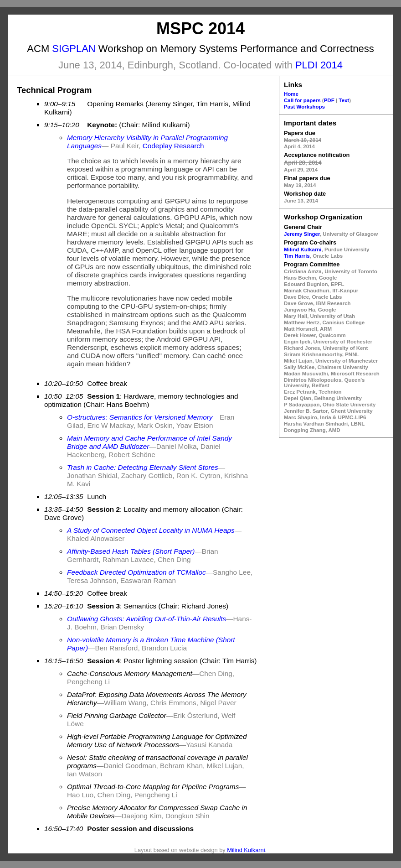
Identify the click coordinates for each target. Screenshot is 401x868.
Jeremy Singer (302, 234)
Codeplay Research (173, 146)
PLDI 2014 (319, 65)
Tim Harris (297, 256)
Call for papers (302, 100)
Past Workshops (304, 107)
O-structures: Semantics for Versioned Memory (140, 417)
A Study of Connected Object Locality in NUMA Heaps (151, 530)
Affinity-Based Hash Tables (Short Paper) (131, 551)
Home (291, 94)
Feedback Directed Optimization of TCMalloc (136, 572)
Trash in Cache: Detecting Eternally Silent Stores (143, 467)
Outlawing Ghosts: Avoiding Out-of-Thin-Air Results (147, 619)
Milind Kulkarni (303, 249)
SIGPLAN (74, 49)
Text (344, 100)
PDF (329, 100)
